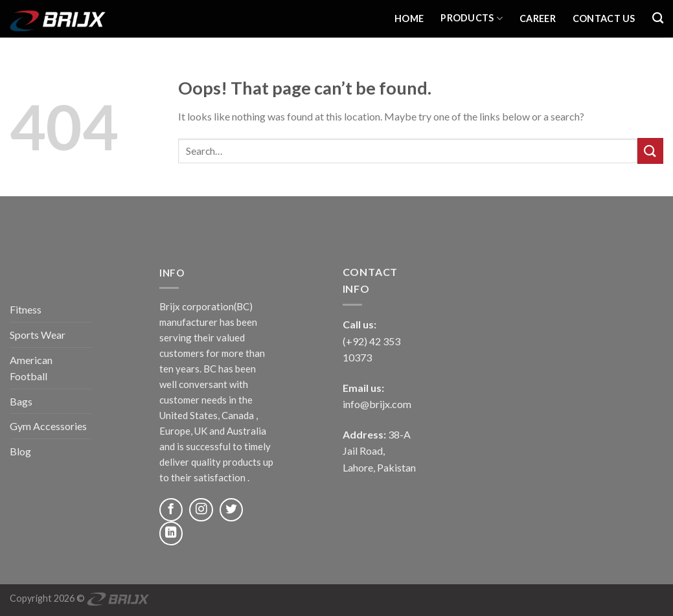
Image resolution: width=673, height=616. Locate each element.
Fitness (26, 309)
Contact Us (604, 18)
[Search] (658, 18)
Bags (21, 401)
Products (472, 18)
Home (409, 18)
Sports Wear (38, 335)
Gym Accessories (48, 426)
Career (538, 18)
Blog (20, 451)
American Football (31, 368)
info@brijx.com (377, 404)
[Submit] (650, 151)
